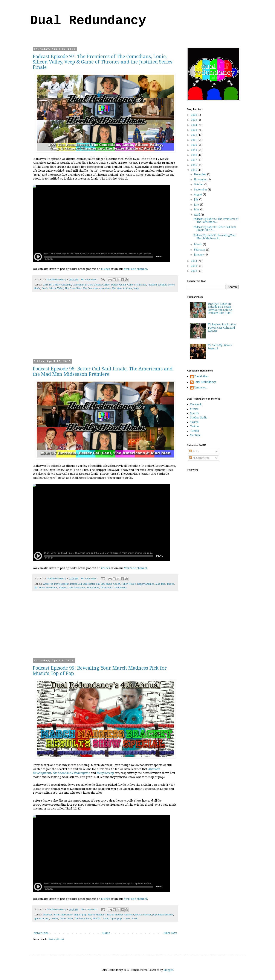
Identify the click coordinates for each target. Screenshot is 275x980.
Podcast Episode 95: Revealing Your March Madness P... (215, 237)
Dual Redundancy (88, 21)
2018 (194, 155)
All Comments (199, 458)
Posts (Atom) (56, 939)
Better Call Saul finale (100, 584)
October (199, 184)
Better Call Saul (79, 584)
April (197, 215)
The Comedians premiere (97, 288)
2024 (194, 125)
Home (106, 933)
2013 (194, 266)
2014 (194, 261)
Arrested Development (56, 584)
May (197, 210)
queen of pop (42, 919)
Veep (136, 288)
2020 (194, 145)
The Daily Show (83, 919)
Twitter (195, 426)
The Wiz (97, 919)
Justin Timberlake (63, 915)
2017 (194, 160)
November (201, 180)
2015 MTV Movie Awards (57, 285)
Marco (171, 584)
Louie (45, 288)
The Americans (77, 588)
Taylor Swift (66, 919)
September (201, 190)
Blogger (168, 970)
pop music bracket (163, 915)
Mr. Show (40, 588)
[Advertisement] (105, 328)
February (200, 250)
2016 (194, 165)
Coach (117, 584)
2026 (194, 115)
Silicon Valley (56, 288)
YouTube (195, 435)
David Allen (201, 376)
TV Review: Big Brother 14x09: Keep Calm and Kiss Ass (222, 328)
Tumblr (195, 431)
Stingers (63, 588)
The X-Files (93, 588)
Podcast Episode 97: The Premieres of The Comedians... (216, 220)
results (54, 919)
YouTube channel (135, 269)
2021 (194, 140)
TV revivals (107, 588)
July (197, 199)
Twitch (194, 422)
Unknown (200, 388)
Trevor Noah (130, 919)
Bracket (48, 915)
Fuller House (129, 584)
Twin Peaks (120, 588)
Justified (152, 285)
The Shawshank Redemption (71, 773)
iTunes (105, 269)
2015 (194, 170)
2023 (194, 130)
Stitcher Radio (199, 418)
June (197, 205)
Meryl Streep (105, 773)
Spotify (195, 413)
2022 (194, 135)
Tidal (106, 919)
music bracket (143, 915)
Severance (52, 588)
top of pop (116, 919)
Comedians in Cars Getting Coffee (91, 285)
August (198, 195)
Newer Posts (41, 933)
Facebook (196, 405)
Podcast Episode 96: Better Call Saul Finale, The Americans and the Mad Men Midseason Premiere (103, 371)
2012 (194, 271)
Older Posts (170, 933)
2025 (194, 120)
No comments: (89, 280)
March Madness (97, 915)
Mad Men (160, 584)
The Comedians (73, 288)
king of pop (80, 915)
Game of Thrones (137, 285)
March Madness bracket (121, 915)
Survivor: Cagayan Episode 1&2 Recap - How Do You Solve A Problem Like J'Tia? (220, 308)
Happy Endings (146, 584)
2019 (194, 150)
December (201, 174)
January (199, 255)
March (198, 245)
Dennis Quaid (118, 285)
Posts (194, 451)
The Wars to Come (122, 288)
